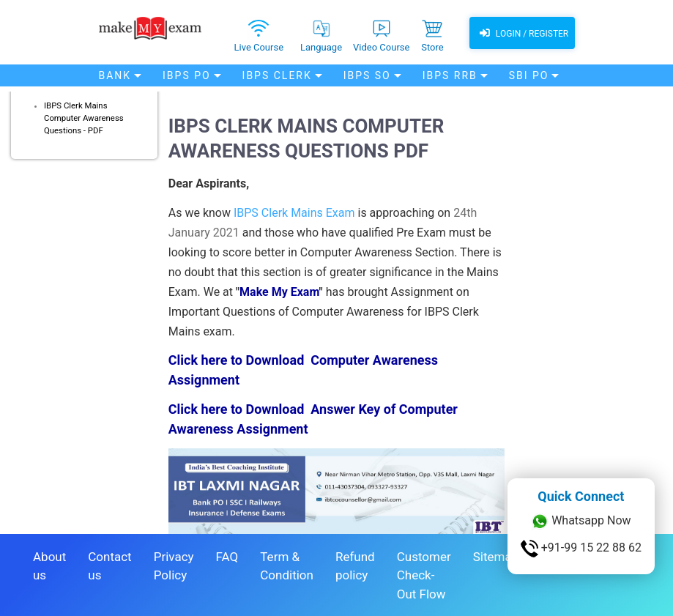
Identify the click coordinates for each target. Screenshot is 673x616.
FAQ (227, 557)
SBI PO (529, 75)
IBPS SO (367, 75)
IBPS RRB (450, 75)
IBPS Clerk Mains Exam (294, 213)
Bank (115, 75)
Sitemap (496, 557)
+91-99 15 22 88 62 (581, 549)
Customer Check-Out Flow (424, 575)
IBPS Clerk (277, 75)
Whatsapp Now (581, 522)
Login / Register (522, 33)
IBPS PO (187, 75)
